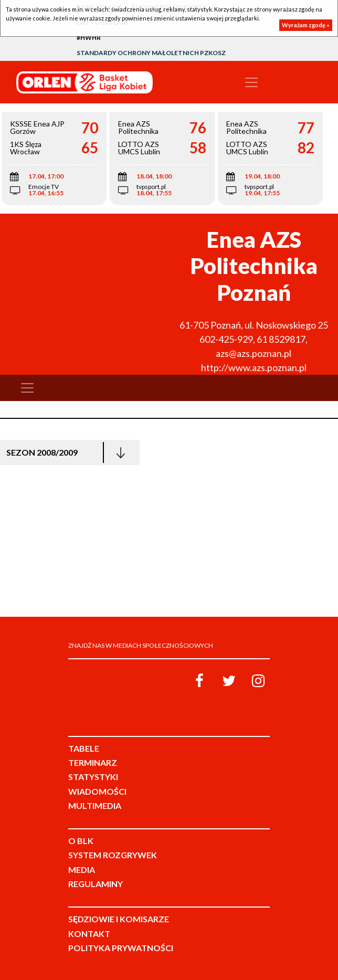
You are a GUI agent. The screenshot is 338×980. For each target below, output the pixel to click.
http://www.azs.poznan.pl (254, 367)
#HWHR (89, 38)
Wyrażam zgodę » (306, 25)
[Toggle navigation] (251, 82)
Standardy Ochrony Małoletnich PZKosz (151, 53)
